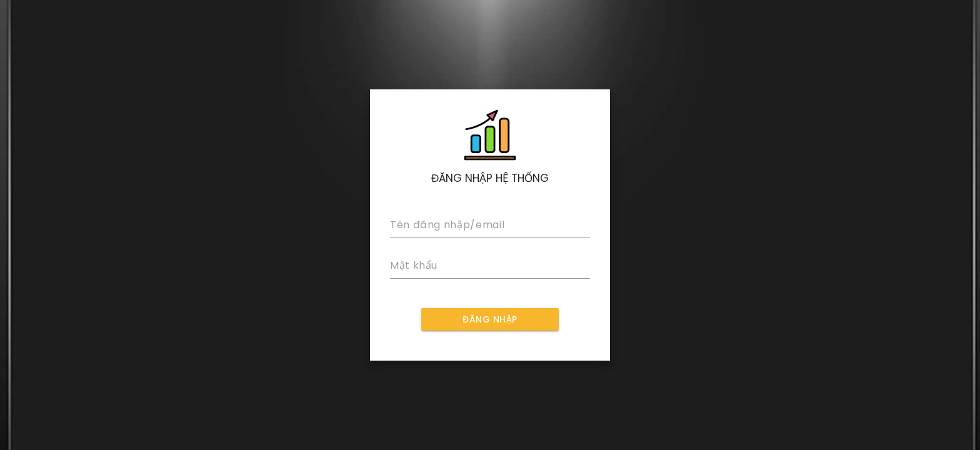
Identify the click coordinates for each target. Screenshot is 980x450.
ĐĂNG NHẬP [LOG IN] (490, 319)
